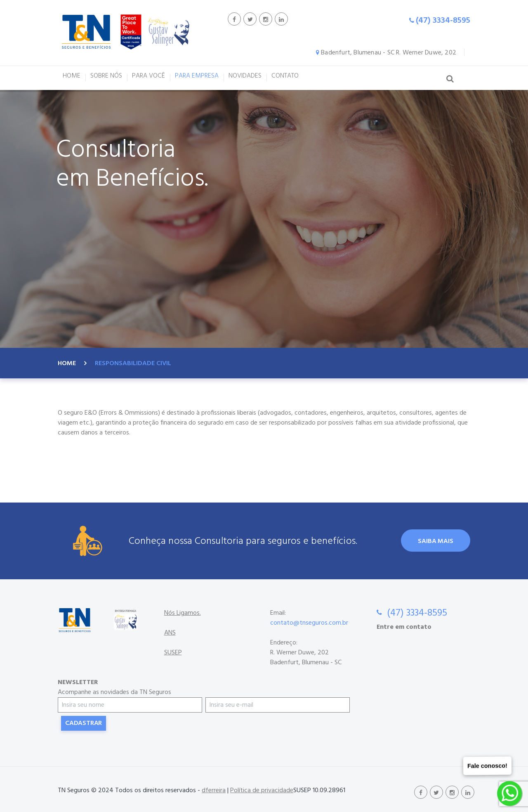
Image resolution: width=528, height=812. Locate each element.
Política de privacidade (262, 791)
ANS (170, 633)
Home (67, 364)
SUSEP (173, 653)
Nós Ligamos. (183, 613)
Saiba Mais (435, 541)
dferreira (214, 791)
